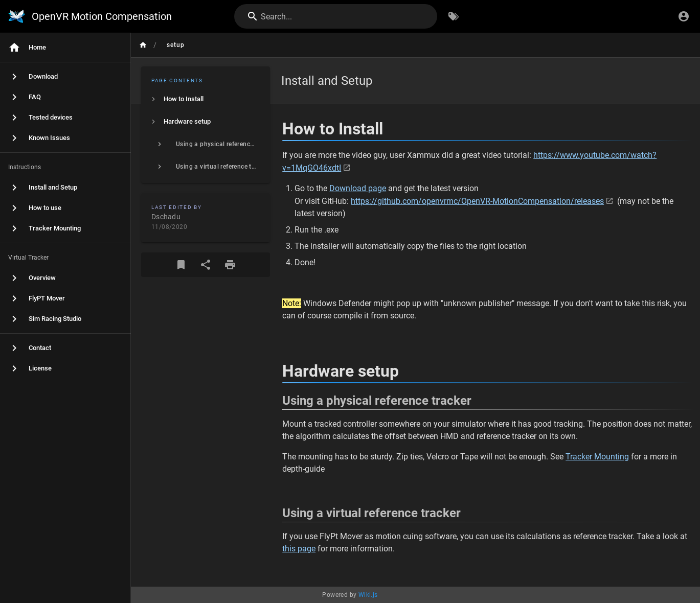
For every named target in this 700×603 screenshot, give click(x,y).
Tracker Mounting (597, 457)
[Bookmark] (181, 265)
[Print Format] (230, 265)
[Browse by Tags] (454, 16)
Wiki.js (368, 595)
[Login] (684, 16)
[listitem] (206, 99)
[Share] (206, 265)
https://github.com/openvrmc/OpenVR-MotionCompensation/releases (477, 201)
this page (299, 549)
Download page (358, 188)
